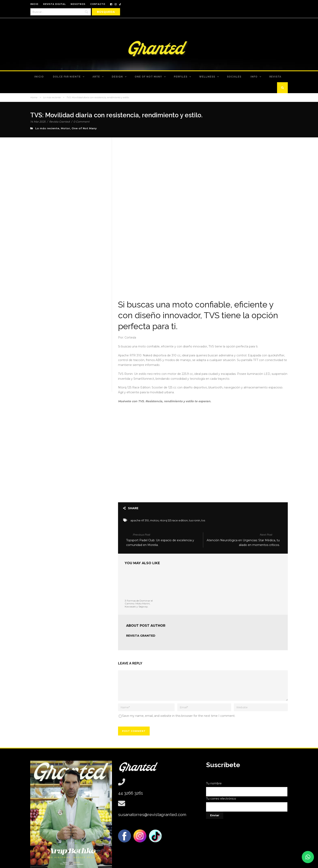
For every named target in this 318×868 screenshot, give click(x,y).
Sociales (234, 77)
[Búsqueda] (106, 12)
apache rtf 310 (140, 501)
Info (254, 77)
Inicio (39, 77)
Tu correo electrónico (247, 785)
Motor (65, 128)
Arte (96, 77)
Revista (275, 77)
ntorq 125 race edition (174, 501)
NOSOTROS (78, 4)
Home (34, 97)
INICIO (34, 4)
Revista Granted (59, 122)
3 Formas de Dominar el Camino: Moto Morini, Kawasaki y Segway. (139, 584)
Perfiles (181, 77)
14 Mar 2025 (38, 122)
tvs (203, 501)
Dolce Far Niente (67, 77)
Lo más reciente (52, 97)
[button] (308, 857)
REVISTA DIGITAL (54, 4)
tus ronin (195, 501)
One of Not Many (148, 77)
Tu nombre (247, 770)
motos (154, 501)
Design (117, 77)
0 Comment (81, 122)
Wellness (207, 77)
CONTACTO (98, 4)
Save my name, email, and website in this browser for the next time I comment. (179, 697)
